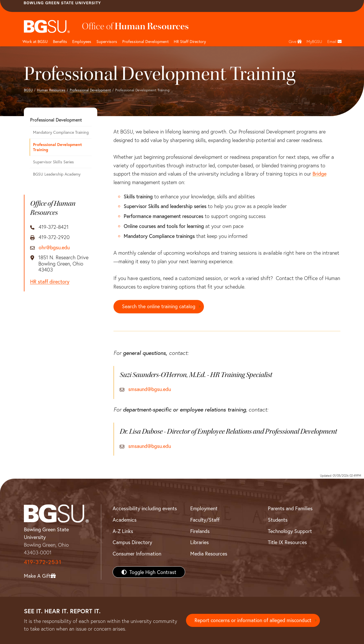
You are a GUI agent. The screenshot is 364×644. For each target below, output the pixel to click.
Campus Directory (132, 542)
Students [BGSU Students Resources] (278, 520)
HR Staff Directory (190, 41)
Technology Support (290, 531)
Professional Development (145, 41)
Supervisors (107, 41)
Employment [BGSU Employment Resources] (204, 508)
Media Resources (209, 554)
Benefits (60, 41)
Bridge (319, 174)
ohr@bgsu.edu (54, 248)
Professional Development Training (57, 147)
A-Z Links (123, 531)
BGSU (28, 90)
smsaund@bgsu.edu (150, 390)
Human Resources (51, 90)
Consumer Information (137, 554)
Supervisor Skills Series (53, 162)
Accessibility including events (145, 508)
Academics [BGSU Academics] (125, 520)
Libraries (199, 542)
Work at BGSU (35, 41)
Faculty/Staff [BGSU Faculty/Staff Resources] (205, 520)
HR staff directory (50, 282)
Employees (82, 41)
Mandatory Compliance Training (61, 132)
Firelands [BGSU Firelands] (200, 531)
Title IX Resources (287, 542)
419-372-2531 (43, 562)
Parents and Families (290, 508)
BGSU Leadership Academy (57, 174)
